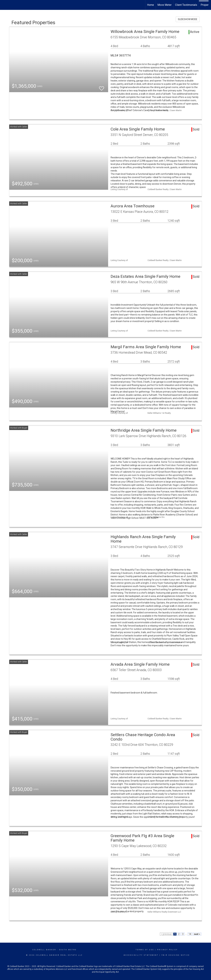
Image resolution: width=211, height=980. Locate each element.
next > (197, 934)
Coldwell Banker (44, 950)
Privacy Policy (167, 950)
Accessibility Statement (141, 955)
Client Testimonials (186, 5)
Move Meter (165, 5)
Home (151, 5)
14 (190, 934)
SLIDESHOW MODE (188, 19)
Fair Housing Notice (176, 955)
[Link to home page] (4, 5)
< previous (166, 934)
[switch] (102, 87)
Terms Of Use (145, 950)
